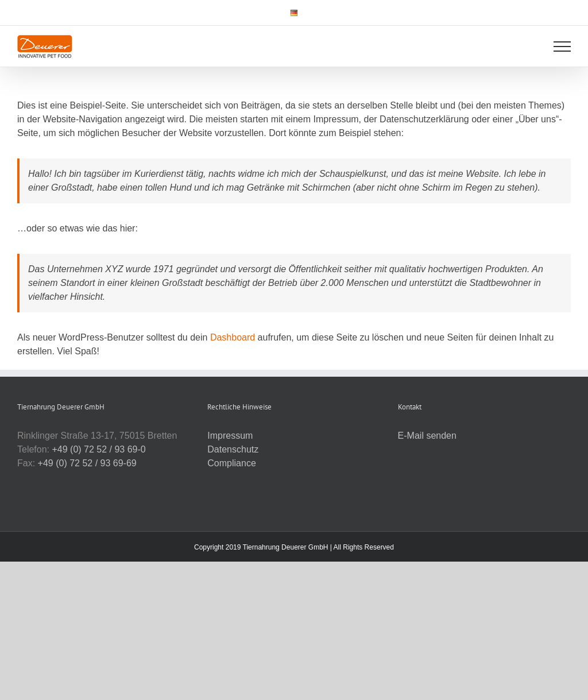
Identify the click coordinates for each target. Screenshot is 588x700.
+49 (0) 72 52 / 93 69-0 (98, 449)
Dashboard (233, 337)
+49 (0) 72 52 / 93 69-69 (87, 463)
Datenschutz (233, 449)
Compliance (231, 463)
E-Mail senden (427, 436)
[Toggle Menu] (562, 47)
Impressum (230, 436)
